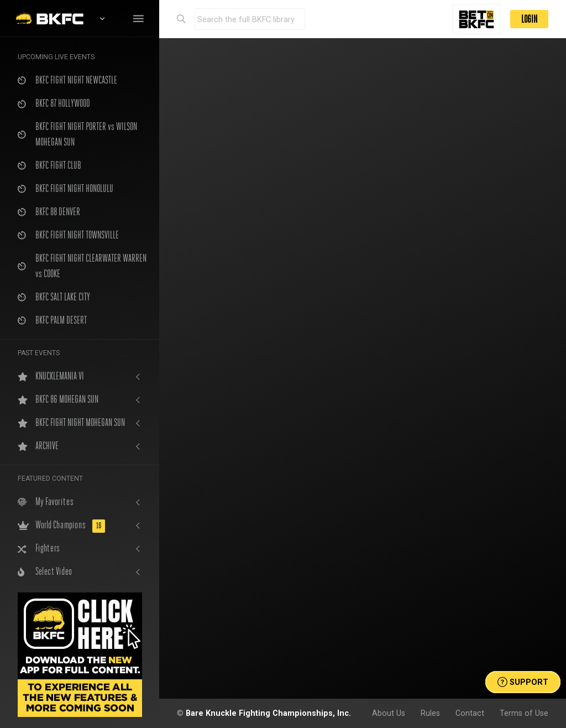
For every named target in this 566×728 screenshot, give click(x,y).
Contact (470, 713)
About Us (389, 713)
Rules (430, 713)
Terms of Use (524, 713)
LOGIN (529, 19)
